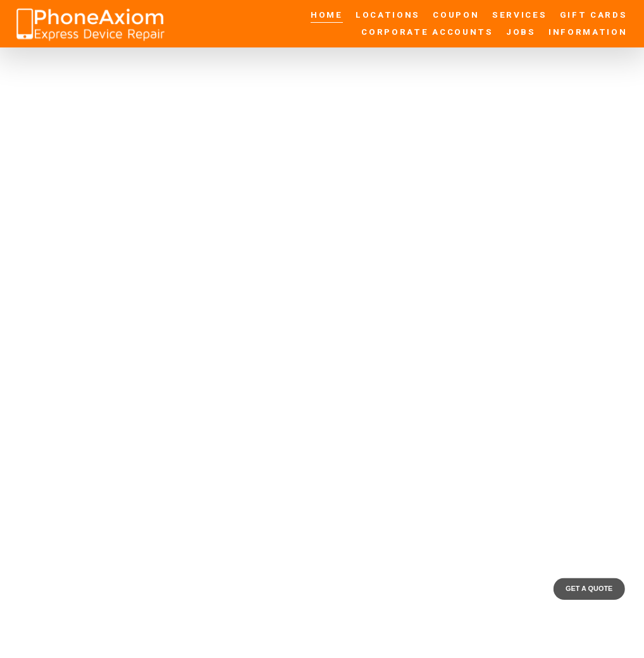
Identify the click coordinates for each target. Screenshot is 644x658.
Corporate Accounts (427, 32)
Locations (388, 15)
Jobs (521, 32)
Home (327, 15)
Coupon (456, 15)
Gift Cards (594, 15)
